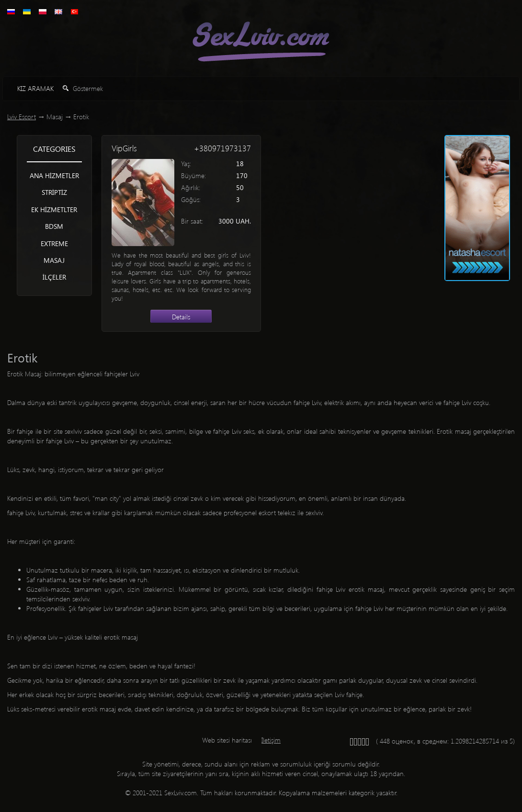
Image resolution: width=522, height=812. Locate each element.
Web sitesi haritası (227, 740)
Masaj (54, 260)
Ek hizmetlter (54, 209)
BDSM (54, 226)
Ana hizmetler (54, 175)
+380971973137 (222, 148)
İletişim (271, 740)
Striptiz (54, 192)
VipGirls (124, 148)
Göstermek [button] (83, 88)
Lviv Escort (22, 117)
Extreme (54, 243)
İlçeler (54, 277)
